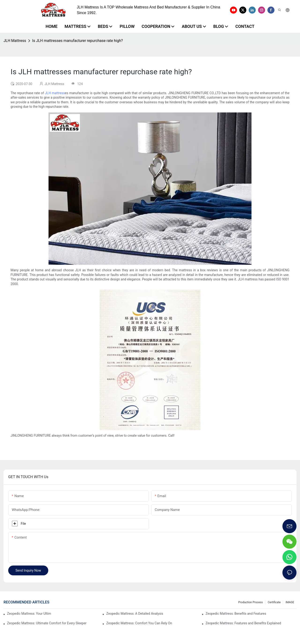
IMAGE (290, 602)
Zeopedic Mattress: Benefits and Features (236, 614)
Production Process (251, 602)
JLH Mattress (15, 41)
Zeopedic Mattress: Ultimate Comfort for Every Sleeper (47, 623)
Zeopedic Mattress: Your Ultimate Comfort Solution (29, 614)
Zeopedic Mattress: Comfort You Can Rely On (139, 623)
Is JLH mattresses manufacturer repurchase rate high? (77, 41)
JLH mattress (55, 93)
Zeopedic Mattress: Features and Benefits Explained (243, 623)
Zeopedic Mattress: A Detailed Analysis (135, 614)
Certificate (274, 602)
